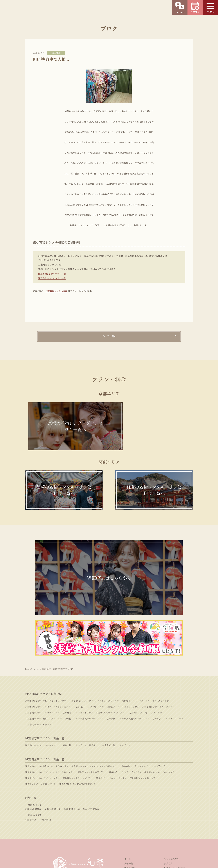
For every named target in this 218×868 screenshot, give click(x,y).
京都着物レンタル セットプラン (78, 652)
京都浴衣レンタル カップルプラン (123, 646)
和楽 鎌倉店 (45, 759)
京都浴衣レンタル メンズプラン (168, 658)
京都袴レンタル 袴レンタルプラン (146, 652)
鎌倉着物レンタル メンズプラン (78, 718)
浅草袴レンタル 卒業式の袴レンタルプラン (110, 685)
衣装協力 (168, 803)
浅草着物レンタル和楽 (56, 291)
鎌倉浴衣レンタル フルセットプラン (42, 718)
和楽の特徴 (130, 807)
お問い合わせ (104, 826)
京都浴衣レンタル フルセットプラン (42, 652)
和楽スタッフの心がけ (175, 807)
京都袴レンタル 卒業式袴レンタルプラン (84, 658)
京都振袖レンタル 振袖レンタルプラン (43, 658)
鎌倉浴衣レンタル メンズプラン (111, 718)
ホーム (128, 798)
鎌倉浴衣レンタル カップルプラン (125, 712)
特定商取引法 (110, 844)
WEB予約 (49, 826)
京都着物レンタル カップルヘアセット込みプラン (95, 640)
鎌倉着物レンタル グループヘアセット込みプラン (145, 706)
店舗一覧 (129, 803)
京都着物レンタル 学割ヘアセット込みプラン (47, 640)
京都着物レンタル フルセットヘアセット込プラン (49, 646)
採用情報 (93, 844)
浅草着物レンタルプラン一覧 (53, 274)
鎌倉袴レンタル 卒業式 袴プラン (41, 723)
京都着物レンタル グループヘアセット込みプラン (145, 640)
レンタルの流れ (171, 798)
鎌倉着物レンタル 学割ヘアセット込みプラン (47, 706)
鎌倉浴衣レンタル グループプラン (160, 712)
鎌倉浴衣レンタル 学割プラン (92, 712)
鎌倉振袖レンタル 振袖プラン (144, 718)
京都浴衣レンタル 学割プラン (90, 646)
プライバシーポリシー (133, 844)
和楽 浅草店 (31, 759)
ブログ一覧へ (109, 337)
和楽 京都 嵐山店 (72, 749)
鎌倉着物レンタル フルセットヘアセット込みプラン (50, 712)
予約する (195, 8)
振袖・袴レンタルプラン (74, 685)
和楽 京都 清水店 (52, 749)
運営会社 (79, 844)
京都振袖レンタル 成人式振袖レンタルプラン (128, 658)
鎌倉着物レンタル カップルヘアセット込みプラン (95, 706)
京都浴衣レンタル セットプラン (40, 664)
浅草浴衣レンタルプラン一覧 (53, 278)
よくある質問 (157, 826)
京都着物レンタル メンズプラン (111, 652)
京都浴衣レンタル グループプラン (158, 646)
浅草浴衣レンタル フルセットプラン (42, 685)
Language (180, 8)
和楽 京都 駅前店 (91, 749)
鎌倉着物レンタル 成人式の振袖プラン (78, 723)
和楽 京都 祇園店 (33, 749)
